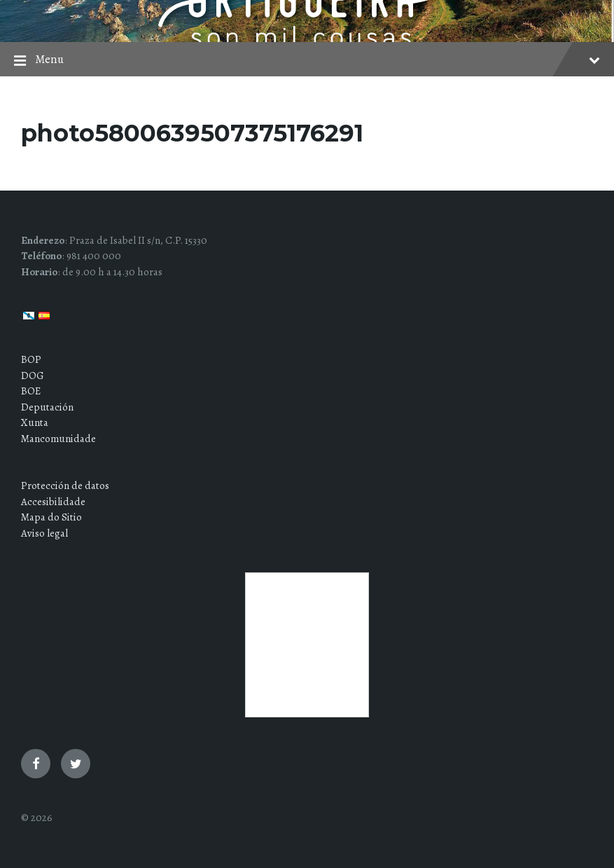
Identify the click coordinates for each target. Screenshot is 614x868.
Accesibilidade (53, 502)
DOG (33, 376)
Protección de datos (65, 485)
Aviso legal (44, 533)
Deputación (47, 407)
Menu (307, 61)
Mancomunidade (58, 439)
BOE (31, 391)
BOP (31, 359)
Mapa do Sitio (51, 517)
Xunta (35, 422)
